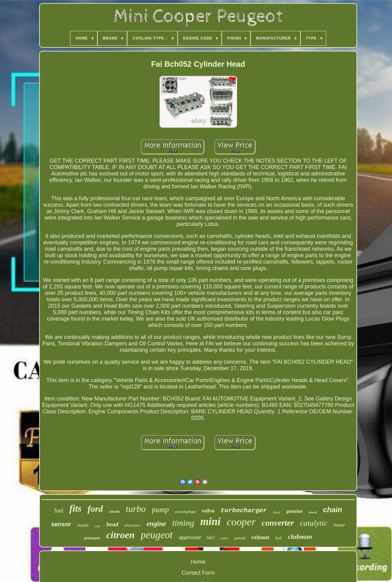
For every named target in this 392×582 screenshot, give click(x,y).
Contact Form (198, 573)
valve (224, 538)
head (112, 524)
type (98, 526)
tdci (211, 537)
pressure (92, 538)
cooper (241, 522)
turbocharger (244, 511)
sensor (61, 524)
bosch (313, 512)
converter (278, 523)
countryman (185, 512)
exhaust (260, 537)
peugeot (157, 535)
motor (339, 525)
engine (156, 524)
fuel (59, 511)
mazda (83, 525)
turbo (136, 509)
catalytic (314, 523)
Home (198, 562)
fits (75, 508)
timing (183, 523)
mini (210, 522)
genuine (294, 511)
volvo (208, 511)
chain (332, 510)
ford (95, 509)
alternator (132, 525)
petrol (240, 538)
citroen (120, 535)
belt (279, 538)
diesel (276, 512)
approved (190, 537)
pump (160, 510)
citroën (114, 512)
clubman (300, 537)
